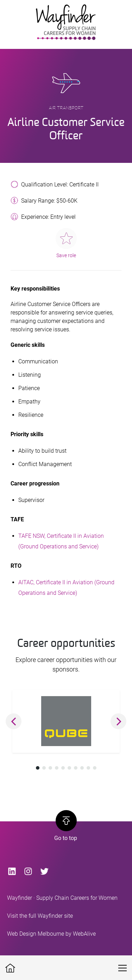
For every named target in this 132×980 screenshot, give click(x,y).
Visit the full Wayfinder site (40, 916)
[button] (14, 721)
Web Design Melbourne (36, 934)
